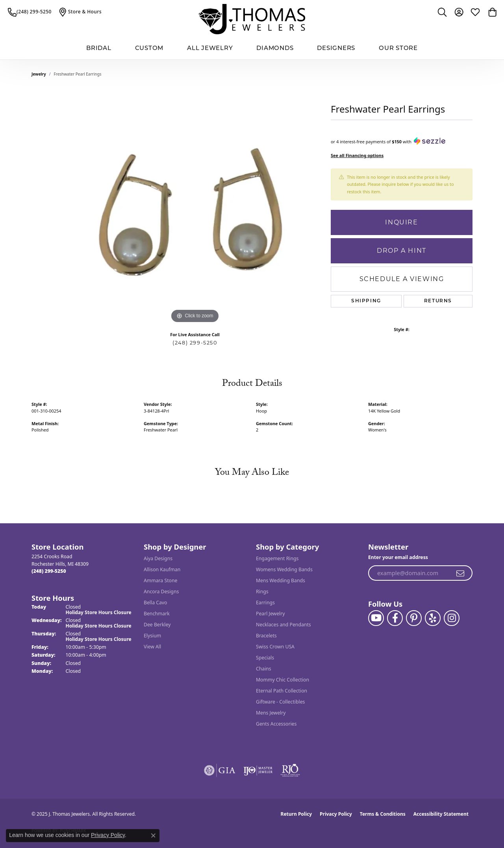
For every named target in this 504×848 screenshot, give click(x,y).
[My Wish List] (475, 12)
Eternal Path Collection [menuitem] (282, 691)
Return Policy (296, 814)
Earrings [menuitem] (265, 603)
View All (152, 647)
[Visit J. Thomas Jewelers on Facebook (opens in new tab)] (395, 618)
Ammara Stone (160, 580)
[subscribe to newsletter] (461, 573)
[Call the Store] (49, 571)
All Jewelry (210, 49)
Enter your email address (398, 557)
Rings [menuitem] (262, 592)
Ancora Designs (161, 592)
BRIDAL (99, 49)
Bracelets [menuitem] (266, 636)
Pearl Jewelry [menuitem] (271, 614)
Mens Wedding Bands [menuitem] (281, 580)
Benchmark (157, 614)
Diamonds (275, 49)
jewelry (39, 74)
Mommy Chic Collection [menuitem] (283, 680)
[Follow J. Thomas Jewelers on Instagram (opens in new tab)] (452, 618)
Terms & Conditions (383, 814)
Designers (336, 49)
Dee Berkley (157, 625)
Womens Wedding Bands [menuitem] (284, 569)
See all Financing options (357, 155)
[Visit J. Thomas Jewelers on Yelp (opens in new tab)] (433, 618)
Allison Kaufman (162, 569)
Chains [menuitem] (264, 669)
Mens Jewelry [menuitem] (271, 713)
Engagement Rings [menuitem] (277, 558)
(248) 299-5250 (195, 343)
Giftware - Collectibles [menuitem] (280, 702)
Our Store (398, 49)
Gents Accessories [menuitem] (276, 724)
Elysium (152, 636)
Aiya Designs (158, 558)
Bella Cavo (155, 603)
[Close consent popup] (153, 835)
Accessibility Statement (441, 814)
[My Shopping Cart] (492, 12)
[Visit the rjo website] (290, 770)
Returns (438, 301)
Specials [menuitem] (265, 658)
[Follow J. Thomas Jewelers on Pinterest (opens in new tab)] (414, 618)
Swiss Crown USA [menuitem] (275, 647)
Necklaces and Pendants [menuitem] (283, 625)
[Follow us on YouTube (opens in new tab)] (376, 618)
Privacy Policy (336, 814)
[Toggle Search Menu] (442, 12)
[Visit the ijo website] (258, 770)
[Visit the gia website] (220, 770)
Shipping (366, 301)
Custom (149, 49)
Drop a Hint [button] (402, 251)
